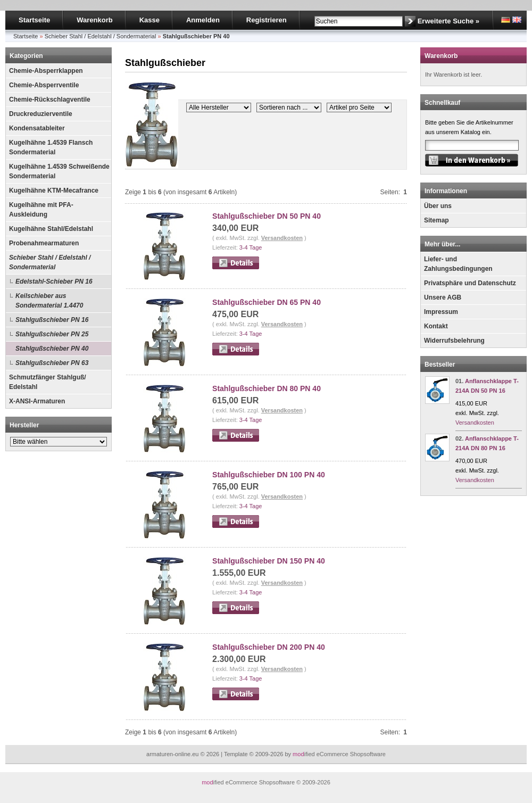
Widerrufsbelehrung (454, 341)
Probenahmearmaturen (44, 243)
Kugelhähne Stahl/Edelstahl (51, 229)
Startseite (34, 20)
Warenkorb (94, 20)
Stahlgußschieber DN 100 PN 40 (269, 475)
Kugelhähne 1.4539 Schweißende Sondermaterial (59, 171)
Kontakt (436, 326)
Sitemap (437, 220)
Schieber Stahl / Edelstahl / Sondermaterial (50, 262)
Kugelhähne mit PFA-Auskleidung (41, 210)
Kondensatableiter (37, 128)
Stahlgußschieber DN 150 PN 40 (269, 561)
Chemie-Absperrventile (44, 85)
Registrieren (267, 20)
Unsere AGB (443, 297)
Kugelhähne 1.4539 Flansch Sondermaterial (51, 147)
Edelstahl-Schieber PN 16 (54, 282)
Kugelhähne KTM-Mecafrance (54, 191)
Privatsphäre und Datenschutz (470, 283)
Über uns (438, 206)
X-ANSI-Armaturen (37, 401)
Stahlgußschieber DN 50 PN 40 (267, 216)
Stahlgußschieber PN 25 (52, 334)
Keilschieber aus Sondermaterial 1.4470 (49, 301)
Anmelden (203, 20)
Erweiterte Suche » (448, 21)
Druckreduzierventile (41, 114)
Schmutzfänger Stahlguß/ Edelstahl (48, 382)
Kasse (149, 20)
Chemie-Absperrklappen (46, 71)
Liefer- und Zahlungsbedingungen (458, 264)
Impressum (441, 312)
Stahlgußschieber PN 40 (52, 349)
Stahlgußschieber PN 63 (52, 363)
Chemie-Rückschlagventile (50, 100)
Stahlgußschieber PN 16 (52, 320)
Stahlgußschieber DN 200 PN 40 (269, 647)
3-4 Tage (251, 247)
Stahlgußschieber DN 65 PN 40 (267, 302)
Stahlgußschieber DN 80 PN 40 (267, 388)
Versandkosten (282, 238)
